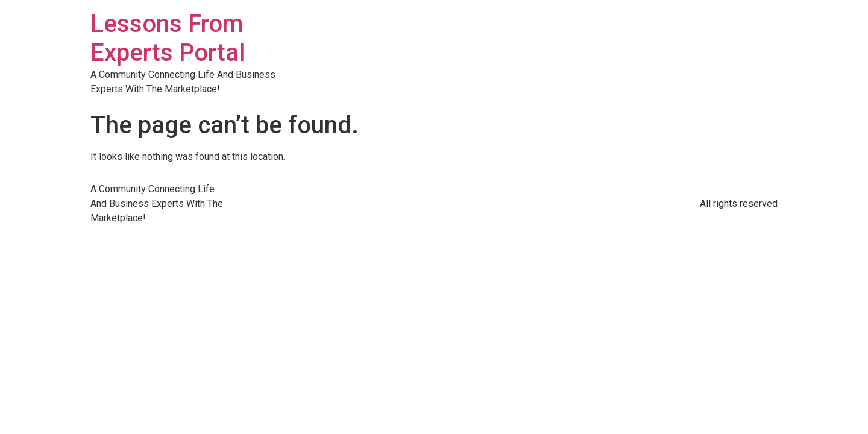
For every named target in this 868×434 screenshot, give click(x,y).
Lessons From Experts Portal (168, 38)
